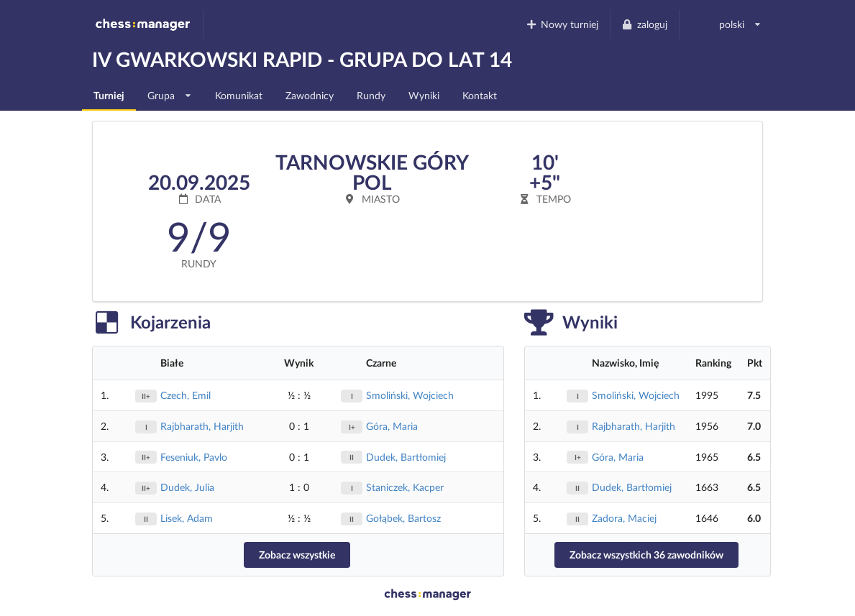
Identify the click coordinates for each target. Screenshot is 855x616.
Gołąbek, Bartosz (403, 518)
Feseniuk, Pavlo (194, 457)
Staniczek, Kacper (405, 487)
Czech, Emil (186, 395)
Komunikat (239, 95)
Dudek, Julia (187, 487)
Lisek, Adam (187, 518)
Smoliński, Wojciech (410, 395)
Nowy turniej (562, 24)
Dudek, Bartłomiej (406, 457)
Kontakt (480, 95)
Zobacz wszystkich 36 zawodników (646, 555)
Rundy (371, 95)
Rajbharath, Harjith (202, 426)
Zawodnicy (310, 95)
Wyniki (424, 95)
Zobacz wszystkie (297, 555)
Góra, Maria (392, 426)
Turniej (109, 95)
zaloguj (644, 24)
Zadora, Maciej (624, 518)
